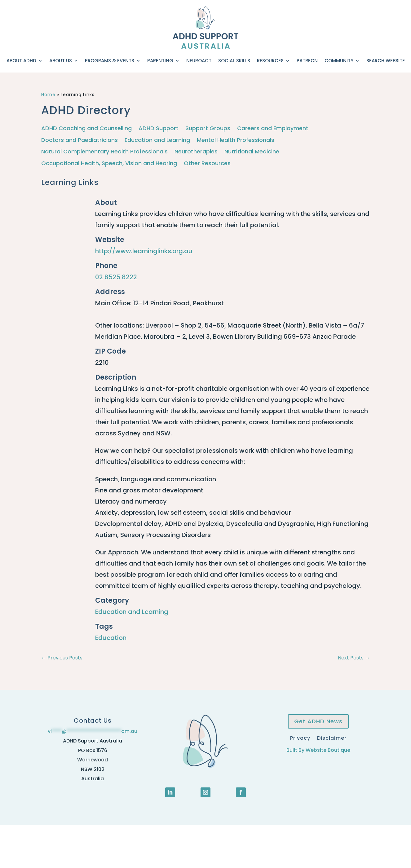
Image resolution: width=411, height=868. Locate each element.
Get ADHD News (318, 721)
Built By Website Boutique (318, 750)
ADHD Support (159, 128)
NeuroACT (199, 61)
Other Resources (207, 163)
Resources (270, 61)
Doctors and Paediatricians (80, 140)
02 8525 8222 (116, 277)
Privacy (300, 737)
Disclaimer (332, 737)
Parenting (160, 61)
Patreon (307, 61)
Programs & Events (110, 61)
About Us (61, 61)
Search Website (386, 61)
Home (48, 95)
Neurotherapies (196, 152)
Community (339, 61)
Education (111, 638)
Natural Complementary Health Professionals (104, 152)
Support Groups (208, 128)
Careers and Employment (273, 128)
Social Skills (234, 61)
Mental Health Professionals (236, 140)
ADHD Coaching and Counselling (86, 128)
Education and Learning (157, 140)
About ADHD (21, 61)
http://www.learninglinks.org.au (144, 251)
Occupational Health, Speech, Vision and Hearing (109, 163)
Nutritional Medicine (252, 152)
